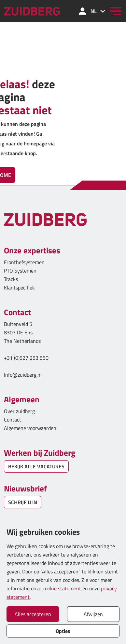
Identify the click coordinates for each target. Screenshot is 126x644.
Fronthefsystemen (24, 262)
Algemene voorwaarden (30, 428)
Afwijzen (93, 614)
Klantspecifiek (19, 288)
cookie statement (62, 588)
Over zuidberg (19, 411)
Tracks (11, 279)
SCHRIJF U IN (23, 502)
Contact (13, 420)
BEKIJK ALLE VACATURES (36, 466)
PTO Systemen (20, 271)
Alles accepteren (33, 614)
